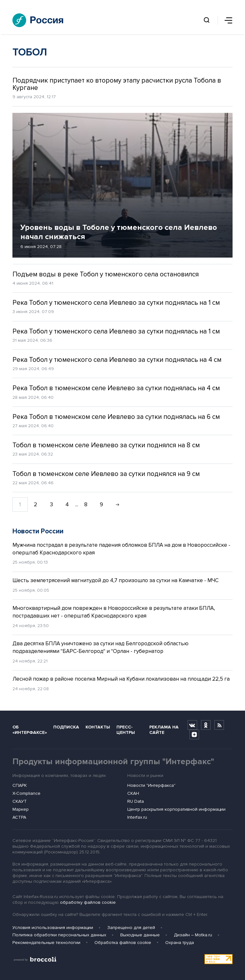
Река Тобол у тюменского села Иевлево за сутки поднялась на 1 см (116, 303)
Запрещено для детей (131, 928)
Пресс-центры (126, 730)
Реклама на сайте (164, 730)
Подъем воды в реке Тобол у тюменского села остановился (106, 274)
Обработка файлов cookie (123, 943)
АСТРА (19, 817)
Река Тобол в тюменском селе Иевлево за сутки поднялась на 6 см (116, 417)
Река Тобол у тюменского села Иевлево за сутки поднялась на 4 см (117, 360)
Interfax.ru (137, 817)
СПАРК (20, 785)
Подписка (66, 727)
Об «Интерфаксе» (30, 730)
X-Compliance (26, 793)
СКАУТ (20, 801)
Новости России (38, 531)
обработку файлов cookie (88, 902)
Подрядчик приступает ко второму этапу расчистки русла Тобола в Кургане (117, 84)
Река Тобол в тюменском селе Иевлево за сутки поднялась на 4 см (116, 388)
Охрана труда (180, 943)
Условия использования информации (53, 928)
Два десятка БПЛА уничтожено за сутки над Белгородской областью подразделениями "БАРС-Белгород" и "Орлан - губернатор (100, 647)
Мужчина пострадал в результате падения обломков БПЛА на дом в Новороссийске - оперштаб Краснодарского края (121, 549)
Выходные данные (140, 935)
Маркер (21, 809)
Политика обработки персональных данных (59, 935)
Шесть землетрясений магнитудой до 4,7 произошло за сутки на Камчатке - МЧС (115, 580)
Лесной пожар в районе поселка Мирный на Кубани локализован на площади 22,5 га (121, 679)
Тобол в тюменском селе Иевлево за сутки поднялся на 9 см (106, 474)
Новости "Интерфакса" (151, 785)
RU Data (136, 801)
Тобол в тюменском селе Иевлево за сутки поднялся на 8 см (106, 445)
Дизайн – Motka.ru (193, 935)
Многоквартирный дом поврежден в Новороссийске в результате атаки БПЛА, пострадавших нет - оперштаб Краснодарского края (114, 612)
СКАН (133, 793)
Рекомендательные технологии (46, 943)
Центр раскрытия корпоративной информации (176, 809)
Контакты (98, 727)
